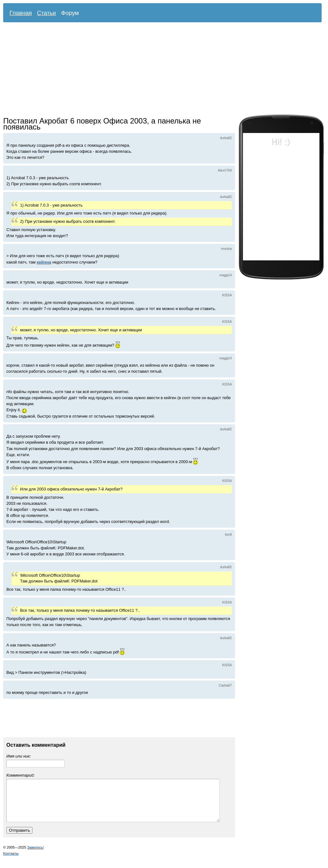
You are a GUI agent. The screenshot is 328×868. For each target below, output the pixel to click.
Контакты (11, 861)
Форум (70, 13)
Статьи (46, 13)
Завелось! (35, 855)
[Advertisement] (137, 70)
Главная (21, 13)
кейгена (44, 262)
